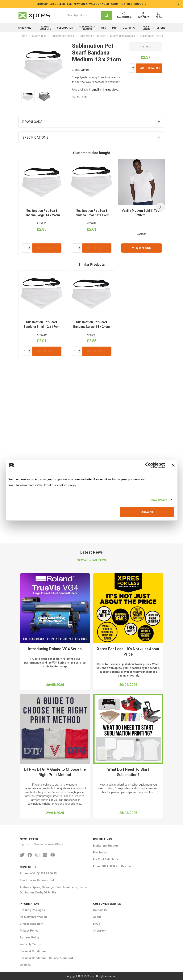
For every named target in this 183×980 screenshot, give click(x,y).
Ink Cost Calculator (106, 860)
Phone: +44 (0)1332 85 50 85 (38, 874)
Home (23, 36)
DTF (114, 28)
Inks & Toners (146, 28)
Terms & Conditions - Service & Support (46, 958)
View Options (141, 422)
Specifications (35, 137)
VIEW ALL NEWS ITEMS (92, 560)
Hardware (25, 28)
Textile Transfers (44, 28)
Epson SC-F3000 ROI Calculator (114, 866)
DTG (104, 28)
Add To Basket (150, 68)
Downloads (32, 122)
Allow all (147, 512)
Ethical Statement (32, 924)
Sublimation (65, 28)
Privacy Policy (29, 931)
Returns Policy (30, 938)
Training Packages (32, 910)
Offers (161, 28)
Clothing (129, 28)
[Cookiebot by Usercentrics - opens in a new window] (148, 465)
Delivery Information (33, 917)
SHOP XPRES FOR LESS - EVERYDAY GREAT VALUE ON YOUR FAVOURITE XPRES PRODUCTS (91, 4)
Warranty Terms (30, 944)
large (108, 90)
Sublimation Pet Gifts (92, 36)
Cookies (25, 965)
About (97, 917)
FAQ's (97, 924)
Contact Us (100, 910)
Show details (158, 500)
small (95, 90)
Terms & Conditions (33, 951)
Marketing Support (106, 846)
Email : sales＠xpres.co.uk (37, 880)
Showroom (100, 931)
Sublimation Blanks (87, 28)
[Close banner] (173, 465)
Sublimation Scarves (123, 36)
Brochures (100, 853)
